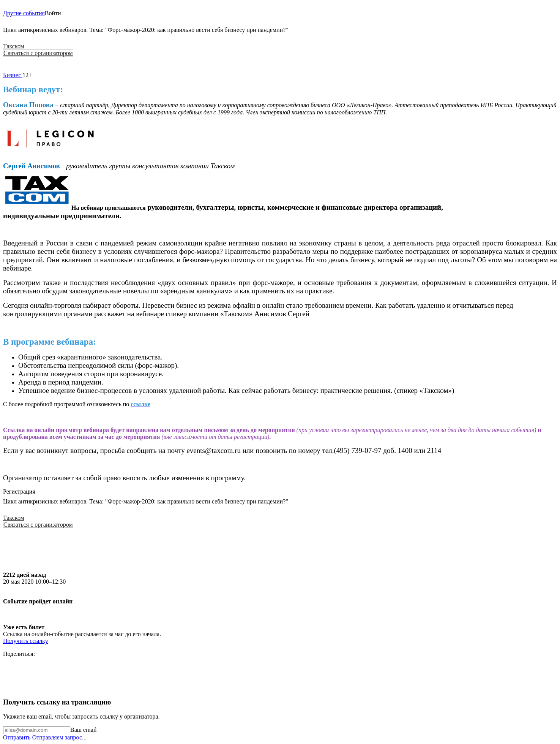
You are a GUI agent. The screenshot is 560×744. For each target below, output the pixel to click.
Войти (53, 13)
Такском (14, 46)
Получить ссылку (26, 641)
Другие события (24, 13)
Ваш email (84, 730)
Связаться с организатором (38, 53)
